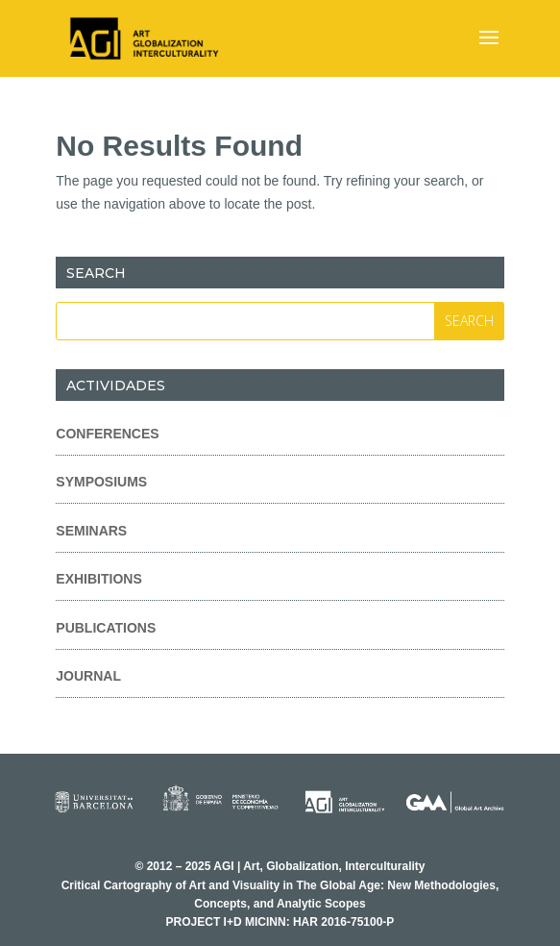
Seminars (91, 531)
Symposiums (101, 482)
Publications (106, 628)
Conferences (107, 434)
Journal (88, 676)
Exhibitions (98, 579)
